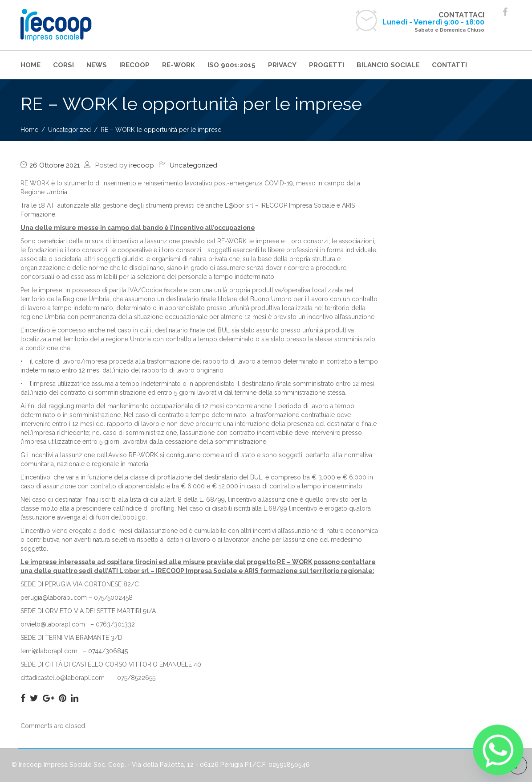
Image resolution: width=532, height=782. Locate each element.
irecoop (142, 165)
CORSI (63, 65)
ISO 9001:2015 (231, 65)
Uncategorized (193, 165)
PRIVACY (282, 65)
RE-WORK (179, 65)
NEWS (97, 65)
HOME (30, 65)
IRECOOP (134, 65)
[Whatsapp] (498, 750)
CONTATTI (449, 65)
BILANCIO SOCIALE (388, 65)
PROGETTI (327, 65)
